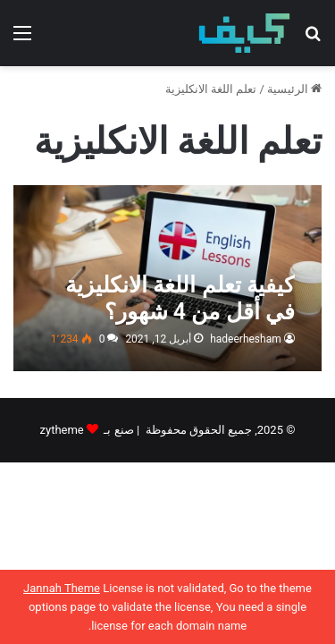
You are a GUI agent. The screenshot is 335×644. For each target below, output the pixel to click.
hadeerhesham (246, 339)
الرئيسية (294, 89)
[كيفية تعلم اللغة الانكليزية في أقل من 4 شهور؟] (167, 278)
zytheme (62, 430)
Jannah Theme (62, 588)
